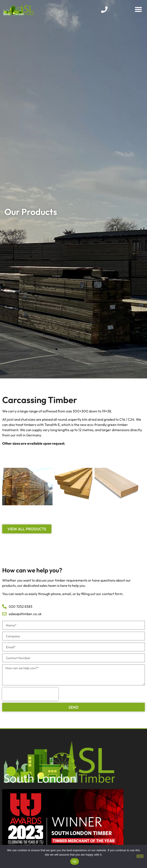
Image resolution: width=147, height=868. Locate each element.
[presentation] (30, 694)
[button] (138, 9)
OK (74, 862)
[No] (140, 856)
